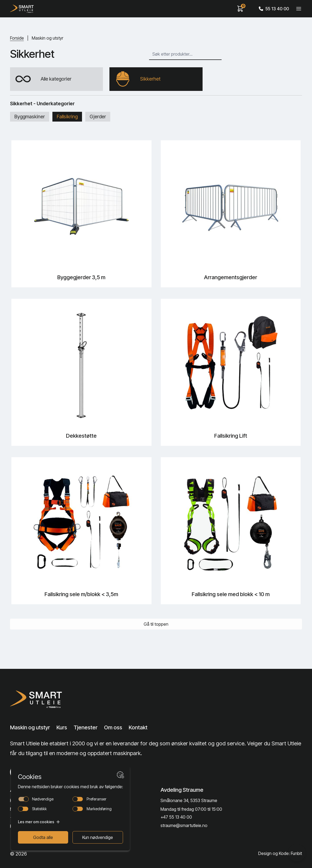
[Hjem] (22, 9)
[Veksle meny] (299, 9)
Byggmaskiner (30, 117)
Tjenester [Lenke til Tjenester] (86, 728)
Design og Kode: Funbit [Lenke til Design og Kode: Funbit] (280, 854)
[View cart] (240, 9)
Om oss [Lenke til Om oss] (113, 728)
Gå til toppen (156, 624)
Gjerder (98, 117)
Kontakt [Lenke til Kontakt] (138, 728)
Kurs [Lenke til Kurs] (62, 728)
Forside (17, 38)
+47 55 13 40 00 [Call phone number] (176, 817)
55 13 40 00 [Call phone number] (274, 9)
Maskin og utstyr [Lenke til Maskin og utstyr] (30, 728)
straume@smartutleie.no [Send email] (184, 826)
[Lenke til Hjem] (42, 699)
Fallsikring (67, 117)
